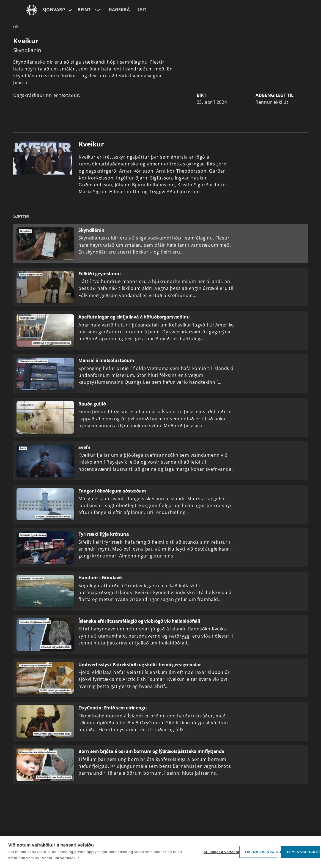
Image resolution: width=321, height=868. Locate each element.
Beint (84, 10)
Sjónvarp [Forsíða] (54, 10)
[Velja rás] (97, 10)
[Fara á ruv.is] (32, 10)
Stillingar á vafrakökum (220, 852)
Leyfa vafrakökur (304, 852)
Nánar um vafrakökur (60, 858)
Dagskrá (119, 10)
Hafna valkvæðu (262, 852)
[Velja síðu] (69, 10)
